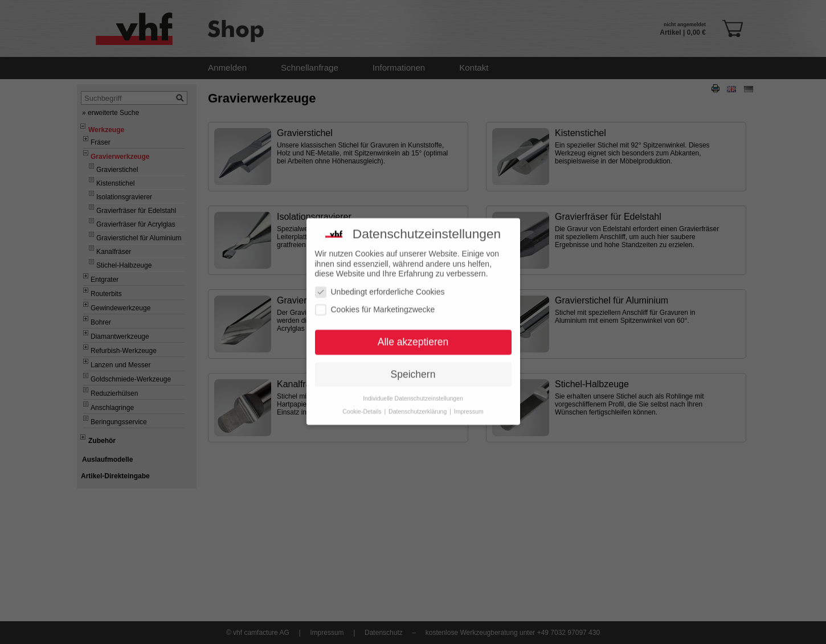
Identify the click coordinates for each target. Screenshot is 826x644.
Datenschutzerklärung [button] (418, 401)
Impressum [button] (469, 401)
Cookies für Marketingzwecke (375, 299)
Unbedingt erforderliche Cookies (380, 282)
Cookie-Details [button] (363, 401)
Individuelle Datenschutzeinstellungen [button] (413, 388)
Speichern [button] (413, 364)
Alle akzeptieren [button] (413, 331)
